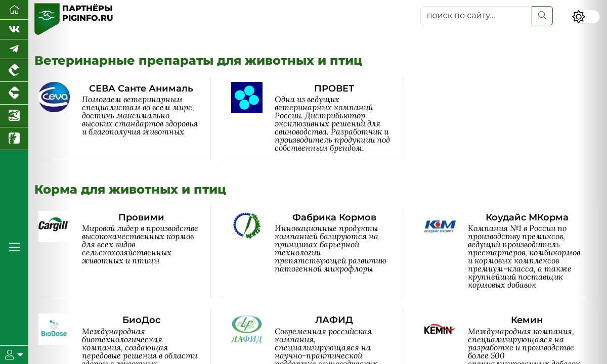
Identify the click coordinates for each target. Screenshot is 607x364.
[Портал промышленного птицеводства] (14, 71)
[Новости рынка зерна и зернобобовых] (14, 139)
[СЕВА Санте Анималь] (125, 119)
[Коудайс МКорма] (511, 252)
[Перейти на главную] (14, 10)
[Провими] (125, 252)
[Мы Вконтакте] (14, 30)
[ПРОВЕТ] (317, 119)
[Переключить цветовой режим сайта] (586, 17)
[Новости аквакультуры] (14, 116)
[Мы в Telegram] (14, 49)
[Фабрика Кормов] (317, 252)
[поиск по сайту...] (476, 16)
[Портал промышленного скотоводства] (14, 93)
